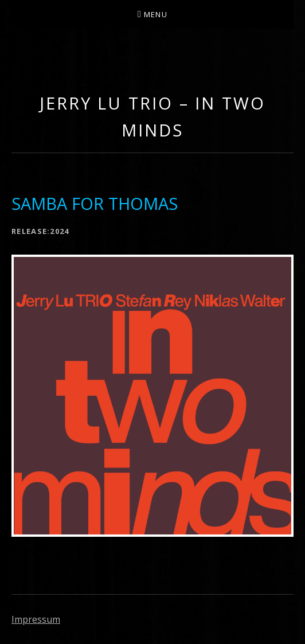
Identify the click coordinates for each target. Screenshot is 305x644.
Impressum (36, 619)
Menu (156, 14)
